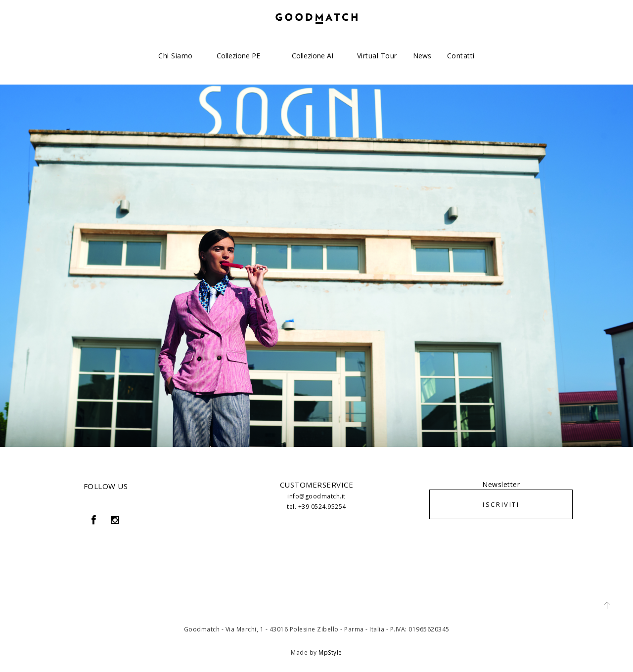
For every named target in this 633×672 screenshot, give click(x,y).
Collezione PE (238, 56)
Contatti (461, 56)
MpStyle (330, 652)
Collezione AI (313, 56)
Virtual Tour (377, 56)
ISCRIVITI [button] (501, 504)
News (422, 56)
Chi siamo (176, 56)
